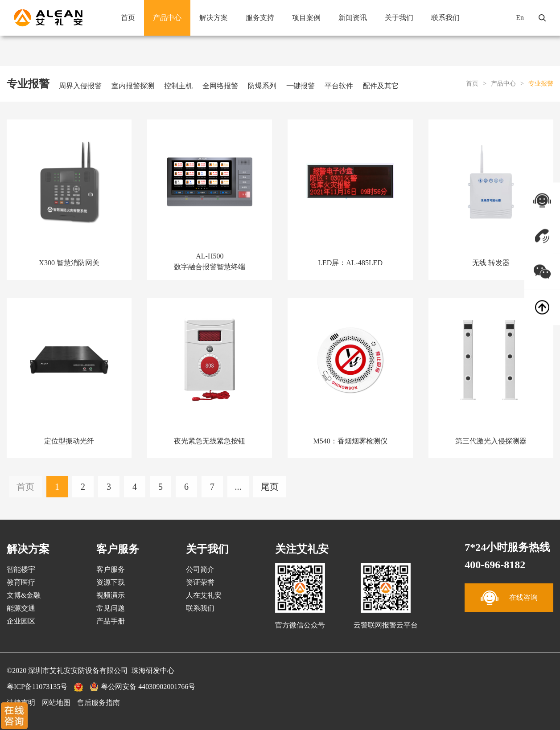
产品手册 (111, 621)
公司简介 (200, 569)
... (238, 487)
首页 (128, 18)
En (520, 18)
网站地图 (56, 703)
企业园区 (21, 621)
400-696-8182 (495, 565)
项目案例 (306, 18)
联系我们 (445, 18)
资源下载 (111, 582)
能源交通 (21, 608)
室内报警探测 (133, 86)
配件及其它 (381, 86)
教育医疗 (21, 582)
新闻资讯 (353, 18)
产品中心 (167, 18)
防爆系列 (262, 86)
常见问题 (111, 608)
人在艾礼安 (204, 595)
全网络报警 (220, 86)
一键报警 (301, 86)
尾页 (270, 487)
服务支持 (260, 18)
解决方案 (214, 18)
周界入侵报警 (80, 86)
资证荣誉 (200, 582)
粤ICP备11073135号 (37, 687)
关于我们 (399, 18)
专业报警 (541, 84)
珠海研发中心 (153, 671)
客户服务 (111, 569)
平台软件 (339, 86)
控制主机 (178, 86)
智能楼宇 (21, 569)
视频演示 (111, 595)
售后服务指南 (99, 703)
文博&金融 (24, 595)
